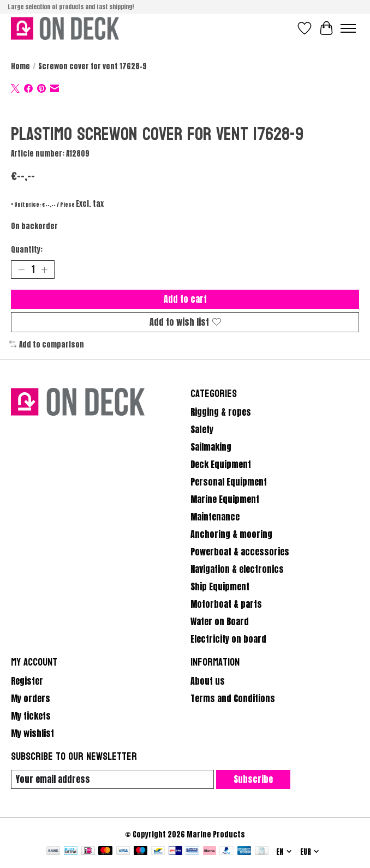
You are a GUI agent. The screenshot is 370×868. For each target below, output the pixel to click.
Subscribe (253, 779)
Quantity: (27, 249)
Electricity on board (228, 639)
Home (20, 66)
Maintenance (215, 517)
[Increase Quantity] (44, 270)
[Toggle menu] (348, 28)
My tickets (31, 716)
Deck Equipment (221, 464)
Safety (202, 429)
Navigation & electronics (237, 569)
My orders (31, 698)
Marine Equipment (225, 499)
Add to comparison (47, 344)
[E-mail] (112, 779)
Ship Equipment (220, 586)
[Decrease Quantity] (21, 270)
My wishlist (32, 733)
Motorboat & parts (226, 604)
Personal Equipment (229, 482)
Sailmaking (211, 447)
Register (27, 681)
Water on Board (220, 621)
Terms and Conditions (233, 698)
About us (208, 681)
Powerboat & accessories (240, 552)
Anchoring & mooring (231, 534)
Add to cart (185, 299)
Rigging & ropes (221, 412)
